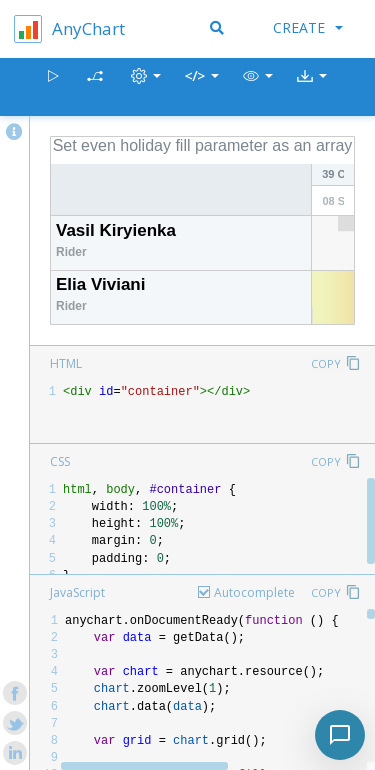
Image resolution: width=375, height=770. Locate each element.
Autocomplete (254, 592)
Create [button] (308, 27)
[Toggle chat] (340, 735)
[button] (258, 87)
